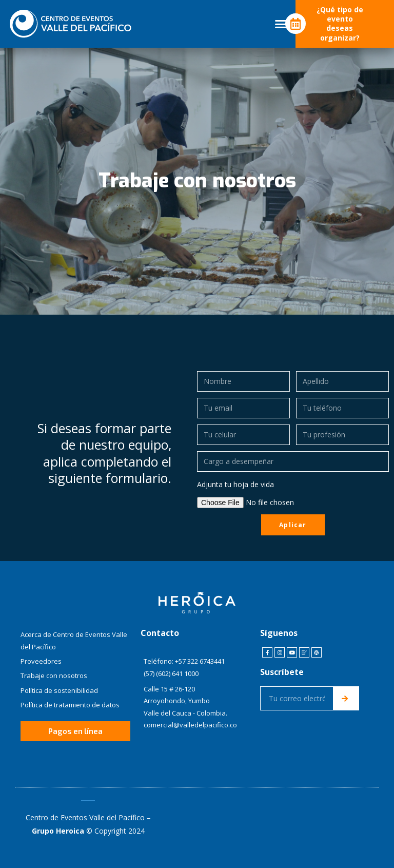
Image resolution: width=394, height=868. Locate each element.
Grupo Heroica (58, 831)
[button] (281, 24)
